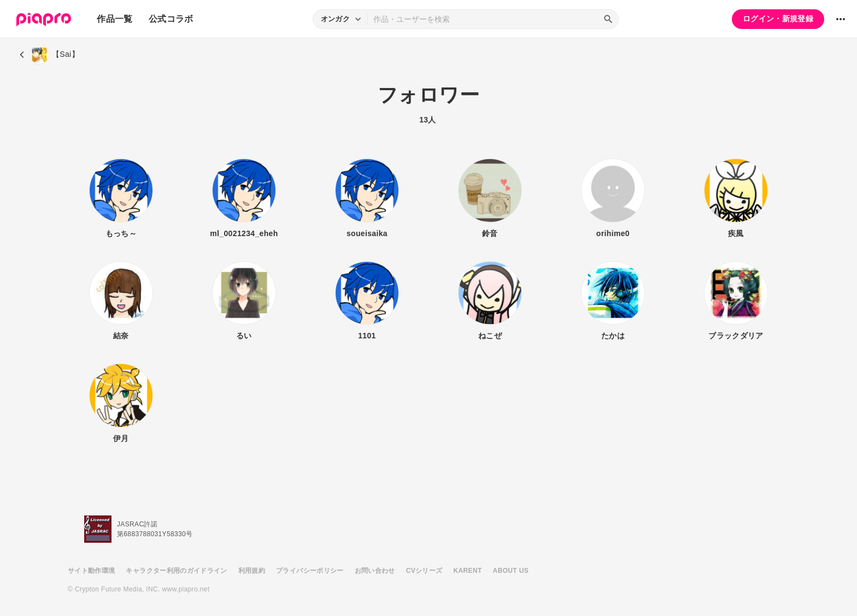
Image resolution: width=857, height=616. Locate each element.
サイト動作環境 (91, 571)
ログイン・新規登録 (778, 19)
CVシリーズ (424, 571)
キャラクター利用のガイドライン (176, 571)
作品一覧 (115, 19)
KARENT (468, 571)
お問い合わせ (375, 571)
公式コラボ (171, 19)
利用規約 (252, 571)
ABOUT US (511, 571)
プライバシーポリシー (310, 571)
